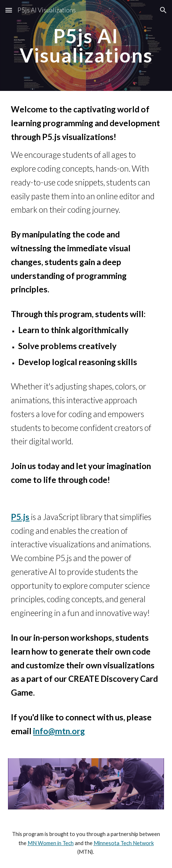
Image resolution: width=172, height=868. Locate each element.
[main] (86, 46)
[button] (9, 10)
